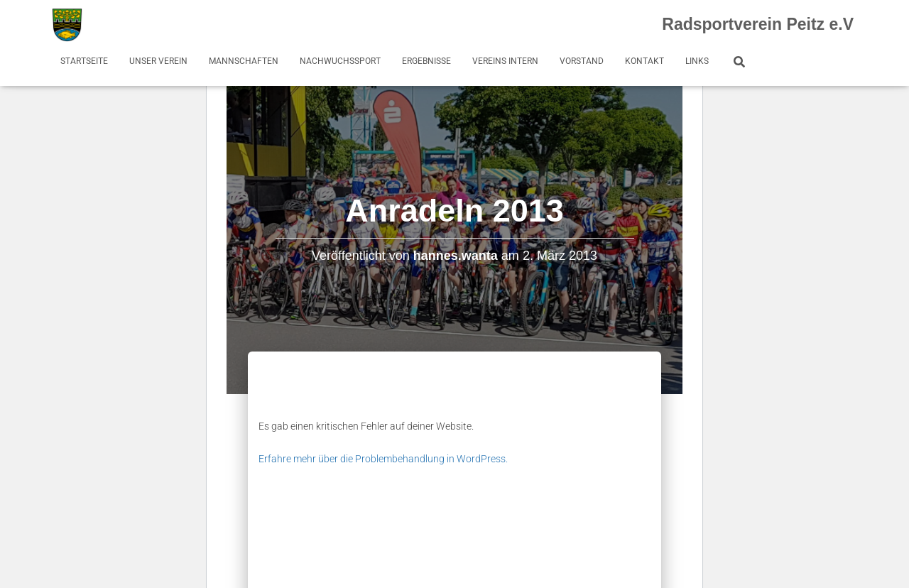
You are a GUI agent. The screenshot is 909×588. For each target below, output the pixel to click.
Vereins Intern (505, 61)
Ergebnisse (426, 61)
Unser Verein (158, 61)
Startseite (84, 61)
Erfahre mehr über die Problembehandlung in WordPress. (383, 459)
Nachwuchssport (340, 61)
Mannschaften (244, 61)
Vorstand (582, 61)
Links (697, 61)
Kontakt (644, 61)
